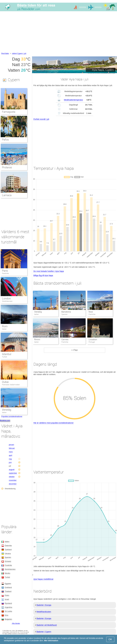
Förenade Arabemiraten (11, 385)
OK (110, 639)
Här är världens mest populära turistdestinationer (54, 423)
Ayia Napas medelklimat (43, 579)
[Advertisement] (59, 32)
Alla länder (16, 623)
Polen (7, 595)
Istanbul (7, 354)
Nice (91, 312)
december (13, 484)
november (13, 480)
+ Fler (74, 350)
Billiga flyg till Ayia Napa (43, 275)
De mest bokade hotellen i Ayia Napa (49, 271)
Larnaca (7, 195)
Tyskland (8, 550)
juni (10, 462)
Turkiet (5, 357)
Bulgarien (8, 619)
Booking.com (5, 420)
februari (12, 448)
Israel (7, 599)
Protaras (7, 167)
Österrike (8, 546)
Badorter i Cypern (44, 632)
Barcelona (66, 312)
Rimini (37, 339)
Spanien (8, 557)
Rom (5, 326)
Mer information (51, 641)
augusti (12, 470)
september (13, 473)
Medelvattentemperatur (73, 100)
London (6, 298)
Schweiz (8, 561)
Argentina (8, 607)
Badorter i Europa (44, 605)
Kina (6, 615)
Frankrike (5, 273)
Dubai (5, 382)
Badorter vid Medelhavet (47, 625)
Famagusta (9, 112)
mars (11, 452)
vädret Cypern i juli (19, 53)
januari (11, 445)
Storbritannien (7, 301)
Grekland (8, 587)
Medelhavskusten (44, 612)
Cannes (65, 339)
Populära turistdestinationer (12, 416)
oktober (12, 477)
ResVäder (5, 53)
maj (10, 459)
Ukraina (8, 553)
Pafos (5, 140)
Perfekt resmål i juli (41, 119)
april (11, 455)
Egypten (8, 584)
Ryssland (8, 603)
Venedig (38, 312)
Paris (5, 271)
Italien (4, 329)
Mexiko (7, 573)
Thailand (8, 591)
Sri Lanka (8, 611)
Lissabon (93, 339)
